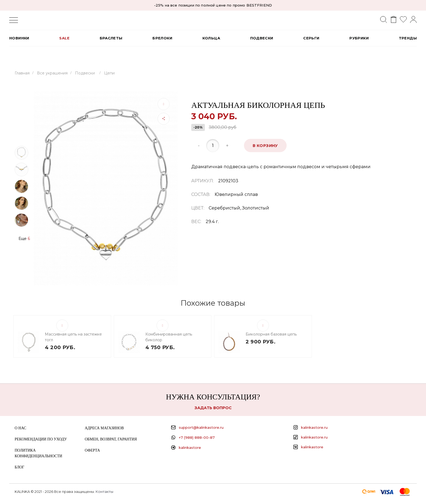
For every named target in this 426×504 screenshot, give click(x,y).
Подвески (262, 38)
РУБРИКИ (359, 38)
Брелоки (162, 38)
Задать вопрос (213, 408)
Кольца (211, 38)
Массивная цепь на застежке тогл (73, 337)
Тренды (408, 38)
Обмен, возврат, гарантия (111, 439)
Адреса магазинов (104, 428)
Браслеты (111, 38)
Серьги (311, 38)
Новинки (19, 38)
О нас (20, 428)
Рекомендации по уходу (41, 439)
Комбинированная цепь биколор (169, 337)
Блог (19, 467)
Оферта (92, 450)
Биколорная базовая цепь (271, 334)
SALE (64, 38)
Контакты (104, 492)
